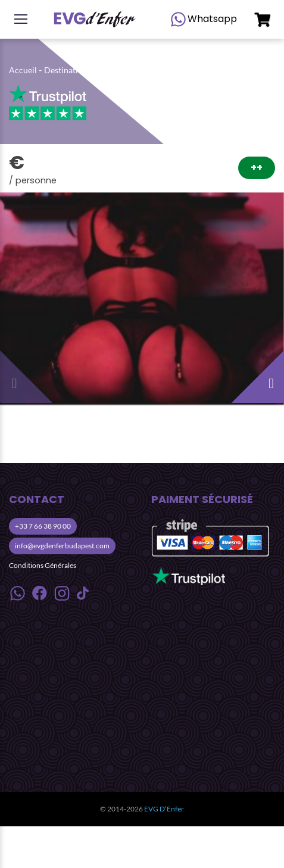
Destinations (68, 70)
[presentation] (30, 373)
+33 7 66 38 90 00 (43, 526)
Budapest (116, 70)
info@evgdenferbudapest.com (62, 546)
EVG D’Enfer (164, 809)
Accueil (23, 70)
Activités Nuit (166, 70)
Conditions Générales (43, 565)
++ (257, 168)
